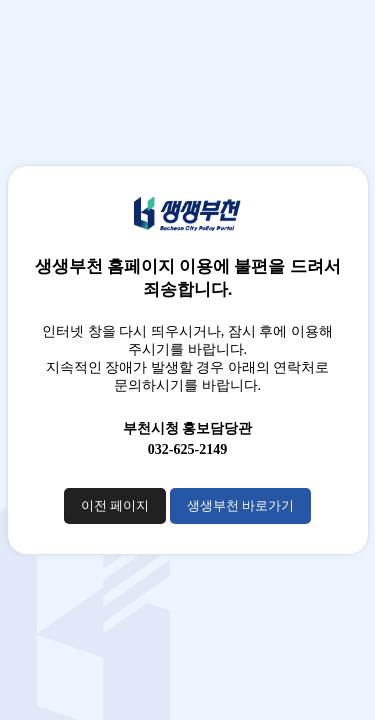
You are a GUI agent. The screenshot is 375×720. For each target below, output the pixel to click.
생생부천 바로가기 (240, 505)
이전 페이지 (115, 505)
